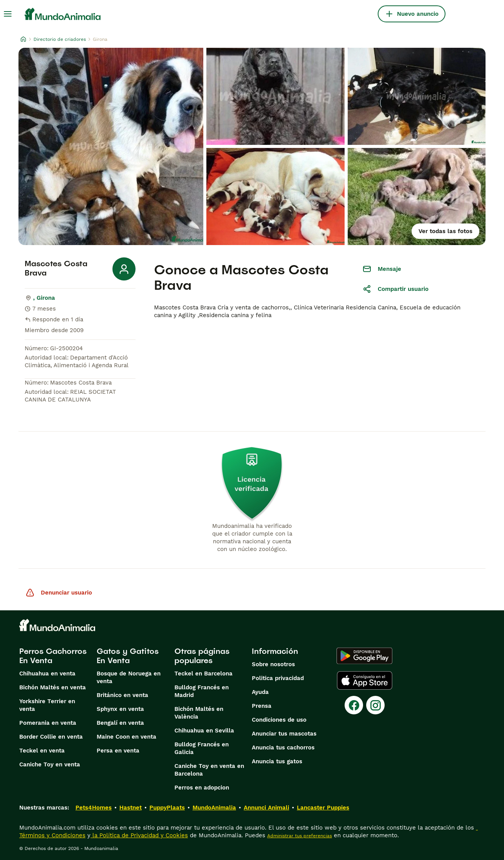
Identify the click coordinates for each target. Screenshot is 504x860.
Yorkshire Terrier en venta (47, 705)
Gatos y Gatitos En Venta (128, 656)
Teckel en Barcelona (203, 674)
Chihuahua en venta (47, 674)
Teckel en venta (42, 751)
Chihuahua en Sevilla (204, 731)
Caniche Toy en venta (50, 764)
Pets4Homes (94, 808)
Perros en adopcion (202, 788)
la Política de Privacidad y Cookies (139, 835)
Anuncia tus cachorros (283, 747)
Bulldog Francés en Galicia (202, 748)
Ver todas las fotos (445, 231)
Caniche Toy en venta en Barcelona (209, 770)
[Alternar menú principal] (8, 14)
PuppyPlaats (167, 808)
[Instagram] (375, 705)
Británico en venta (122, 695)
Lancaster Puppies (323, 808)
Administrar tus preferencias (300, 836)
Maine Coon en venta (126, 737)
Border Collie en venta (51, 737)
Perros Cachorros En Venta (53, 656)
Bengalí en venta (120, 723)
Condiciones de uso (279, 720)
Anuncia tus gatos (277, 761)
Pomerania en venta (48, 723)
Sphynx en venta (120, 709)
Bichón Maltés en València (199, 713)
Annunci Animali (266, 808)
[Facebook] (354, 705)
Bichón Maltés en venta (53, 687)
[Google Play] (364, 656)
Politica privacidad (278, 678)
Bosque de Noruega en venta (129, 677)
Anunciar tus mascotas (284, 734)
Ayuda (260, 692)
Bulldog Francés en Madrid (202, 691)
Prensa (262, 706)
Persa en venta (118, 751)
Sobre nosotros (273, 664)
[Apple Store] (365, 680)
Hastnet (131, 808)
